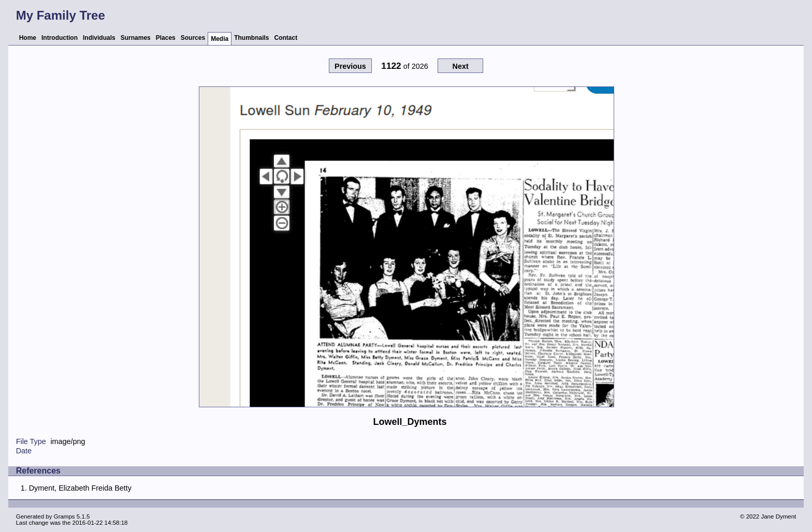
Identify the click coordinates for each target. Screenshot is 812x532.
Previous (350, 66)
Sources (193, 38)
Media (220, 39)
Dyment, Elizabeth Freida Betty (80, 488)
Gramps (64, 516)
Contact (286, 38)
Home (28, 38)
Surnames (136, 38)
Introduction (60, 38)
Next (460, 66)
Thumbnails (251, 38)
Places (166, 38)
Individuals (99, 38)
